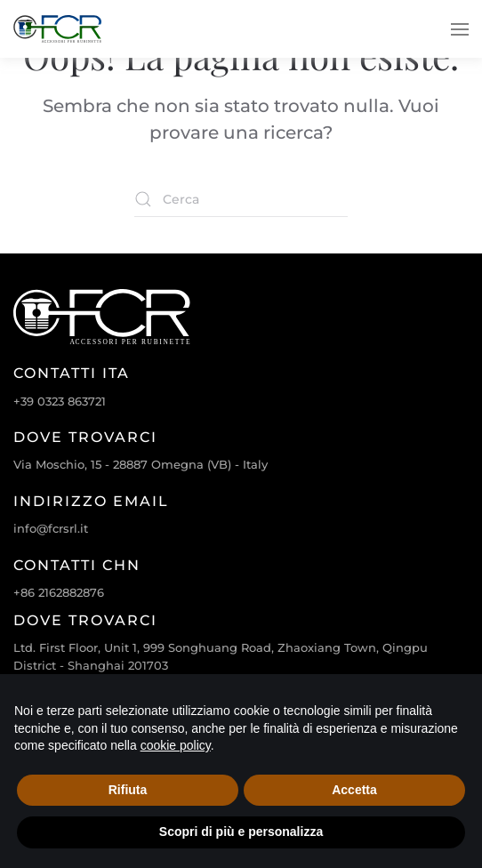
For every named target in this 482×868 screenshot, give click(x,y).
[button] (460, 29)
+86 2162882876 (59, 592)
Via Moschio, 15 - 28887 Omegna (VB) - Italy (141, 464)
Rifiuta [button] (128, 790)
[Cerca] (241, 199)
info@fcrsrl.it (51, 528)
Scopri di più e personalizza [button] (241, 832)
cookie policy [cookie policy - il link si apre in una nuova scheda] (176, 745)
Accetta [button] (354, 790)
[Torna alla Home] (58, 29)
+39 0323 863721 (60, 401)
